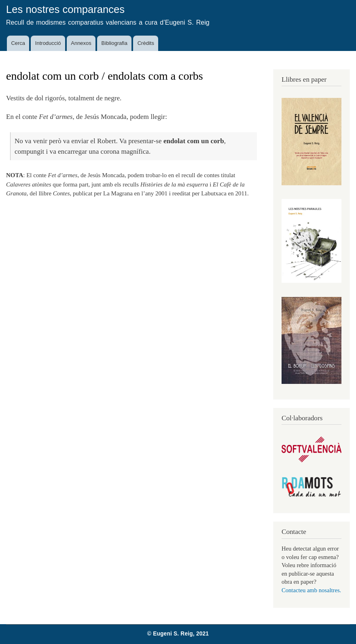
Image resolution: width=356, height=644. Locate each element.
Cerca (18, 43)
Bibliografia (114, 43)
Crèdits (146, 43)
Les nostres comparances (65, 9)
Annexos (81, 43)
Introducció (48, 43)
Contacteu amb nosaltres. (311, 590)
